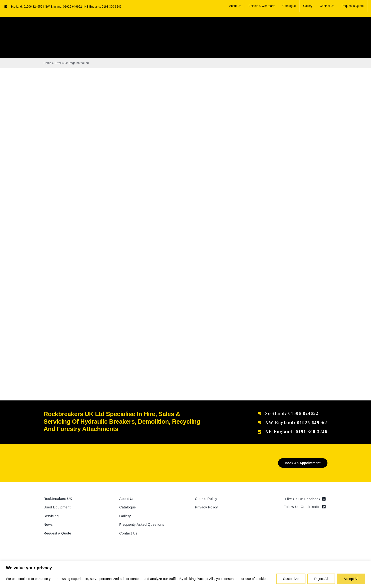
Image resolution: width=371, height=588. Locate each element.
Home (47, 63)
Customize (291, 579)
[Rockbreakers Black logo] (66, 460)
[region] (185, 574)
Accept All (351, 579)
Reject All (321, 579)
